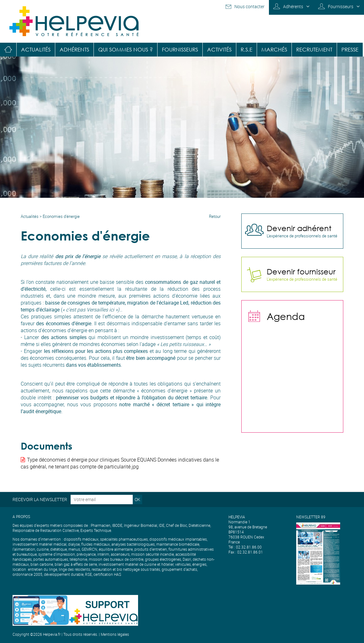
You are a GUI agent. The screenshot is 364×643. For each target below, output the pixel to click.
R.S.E (246, 49)
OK (137, 499)
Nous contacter (249, 6)
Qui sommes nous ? (126, 49)
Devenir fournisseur (301, 271)
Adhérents (293, 6)
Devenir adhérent (299, 228)
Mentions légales (115, 634)
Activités (219, 49)
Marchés (274, 49)
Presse (350, 49)
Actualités (36, 49)
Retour (215, 216)
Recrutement (314, 49)
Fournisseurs (341, 6)
